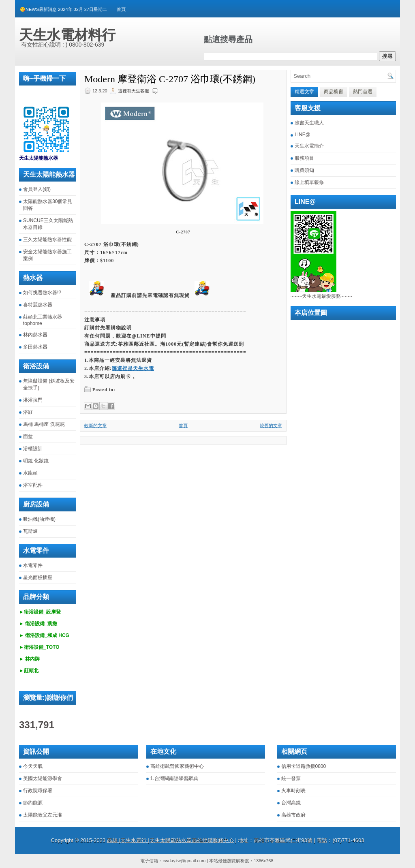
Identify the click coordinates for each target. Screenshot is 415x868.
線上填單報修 (309, 182)
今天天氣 (33, 766)
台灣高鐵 (291, 803)
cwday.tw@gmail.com (184, 861)
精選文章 (304, 92)
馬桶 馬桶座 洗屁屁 (44, 424)
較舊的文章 (271, 425)
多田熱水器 (35, 347)
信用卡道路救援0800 (304, 766)
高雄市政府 (293, 815)
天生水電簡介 (309, 146)
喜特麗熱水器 (38, 305)
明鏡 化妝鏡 (36, 461)
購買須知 (304, 170)
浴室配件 (33, 485)
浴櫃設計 (33, 449)
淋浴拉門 (33, 400)
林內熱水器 (35, 335)
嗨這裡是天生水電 (133, 368)
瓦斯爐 (30, 531)
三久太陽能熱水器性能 (47, 239)
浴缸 (28, 412)
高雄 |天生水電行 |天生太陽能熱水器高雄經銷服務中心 (170, 840)
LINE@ (303, 135)
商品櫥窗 (334, 92)
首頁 (121, 9)
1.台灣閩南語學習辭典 (174, 778)
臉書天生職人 (309, 123)
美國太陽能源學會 (43, 778)
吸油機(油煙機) (39, 519)
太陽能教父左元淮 (43, 815)
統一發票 (291, 778)
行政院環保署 (38, 791)
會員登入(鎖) (37, 189)
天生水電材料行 (67, 35)
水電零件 (33, 565)
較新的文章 (95, 425)
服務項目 (304, 158)
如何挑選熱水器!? (42, 293)
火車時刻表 (293, 791)
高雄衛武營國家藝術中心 (177, 766)
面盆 (28, 436)
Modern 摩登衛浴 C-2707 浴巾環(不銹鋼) (170, 79)
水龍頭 (30, 473)
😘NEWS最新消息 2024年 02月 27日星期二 (63, 9)
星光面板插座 (38, 577)
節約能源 (33, 803)
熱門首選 (363, 92)
